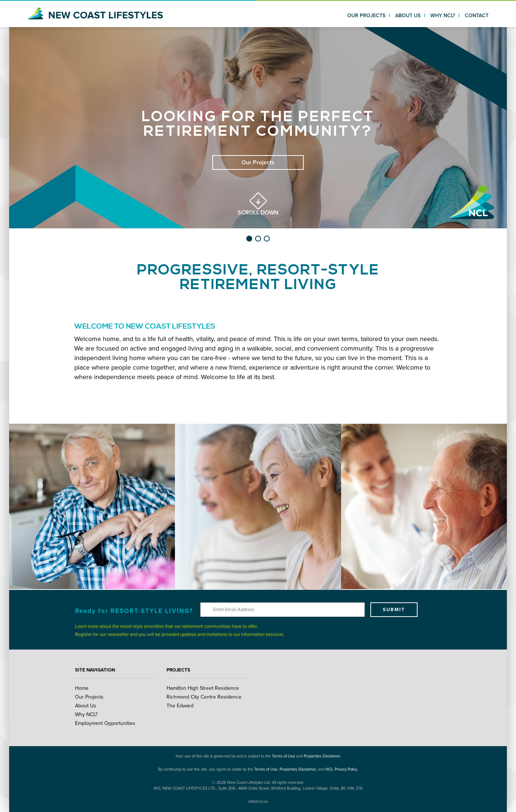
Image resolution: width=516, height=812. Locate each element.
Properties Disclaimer (298, 769)
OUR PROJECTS (366, 16)
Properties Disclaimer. (322, 756)
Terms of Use (283, 756)
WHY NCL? (443, 16)
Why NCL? (86, 714)
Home (82, 688)
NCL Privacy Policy (341, 769)
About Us (86, 706)
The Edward (180, 706)
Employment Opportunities (105, 723)
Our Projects (89, 697)
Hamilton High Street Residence (203, 688)
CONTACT (477, 16)
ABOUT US (408, 16)
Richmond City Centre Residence (204, 697)
